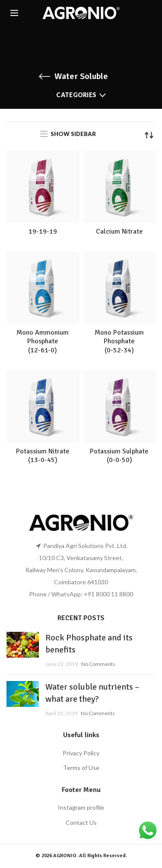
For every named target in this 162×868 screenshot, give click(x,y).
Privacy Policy (81, 753)
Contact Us (81, 822)
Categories (76, 95)
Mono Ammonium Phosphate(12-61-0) (43, 342)
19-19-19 (43, 231)
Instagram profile (81, 807)
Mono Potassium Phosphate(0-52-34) (119, 342)
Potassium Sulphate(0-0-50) (119, 456)
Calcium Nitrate (119, 231)
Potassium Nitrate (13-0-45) (43, 456)
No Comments (98, 664)
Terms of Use (81, 768)
